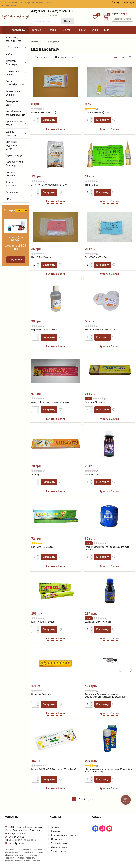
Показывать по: (63, 57)
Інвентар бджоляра (11, 63)
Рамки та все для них (13, 93)
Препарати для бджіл (14, 123)
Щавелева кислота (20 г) (44, 112)
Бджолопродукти (15, 155)
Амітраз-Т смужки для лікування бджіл (51, 402)
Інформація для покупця (63, 835)
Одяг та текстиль (11, 133)
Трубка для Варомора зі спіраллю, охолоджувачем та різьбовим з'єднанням (106, 695)
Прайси (82, 30)
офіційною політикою (14, 855)
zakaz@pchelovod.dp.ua (20, 843)
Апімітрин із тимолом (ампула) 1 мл (49, 185)
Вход (115, 3)
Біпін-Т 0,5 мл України (96, 257)
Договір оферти (58, 851)
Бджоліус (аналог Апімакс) (98, 622)
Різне (9, 199)
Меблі (9, 54)
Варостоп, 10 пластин (42, 694)
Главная (35, 42)
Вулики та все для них (14, 73)
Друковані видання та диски (12, 145)
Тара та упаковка (11, 184)
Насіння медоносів (11, 174)
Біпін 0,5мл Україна (41, 257)
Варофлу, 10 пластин (96, 402)
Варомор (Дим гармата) (16, 239)
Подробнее (16, 260)
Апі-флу (35, 474)
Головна (37, 30)
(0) (38, 109)
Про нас (55, 827)
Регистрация (128, 3)
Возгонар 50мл (93, 474)
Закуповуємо (13, 192)
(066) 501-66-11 (40, 11)
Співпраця (56, 839)
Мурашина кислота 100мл (44, 330)
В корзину (49, 120)
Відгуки (67, 30)
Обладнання (13, 48)
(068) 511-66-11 (61, 11)
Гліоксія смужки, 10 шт (43, 622)
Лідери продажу (59, 847)
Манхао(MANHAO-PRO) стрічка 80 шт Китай (54, 769)
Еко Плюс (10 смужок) (42, 547)
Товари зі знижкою (60, 843)
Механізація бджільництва (13, 39)
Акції (95, 30)
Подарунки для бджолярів (14, 164)
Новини (52, 30)
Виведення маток (12, 103)
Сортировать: (41, 57)
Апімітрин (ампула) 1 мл (97, 112)
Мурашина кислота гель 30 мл (100, 330)
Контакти (55, 831)
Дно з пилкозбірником (15, 83)
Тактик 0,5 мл (92, 185)
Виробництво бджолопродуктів (15, 113)
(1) (92, 109)
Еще (107, 30)
